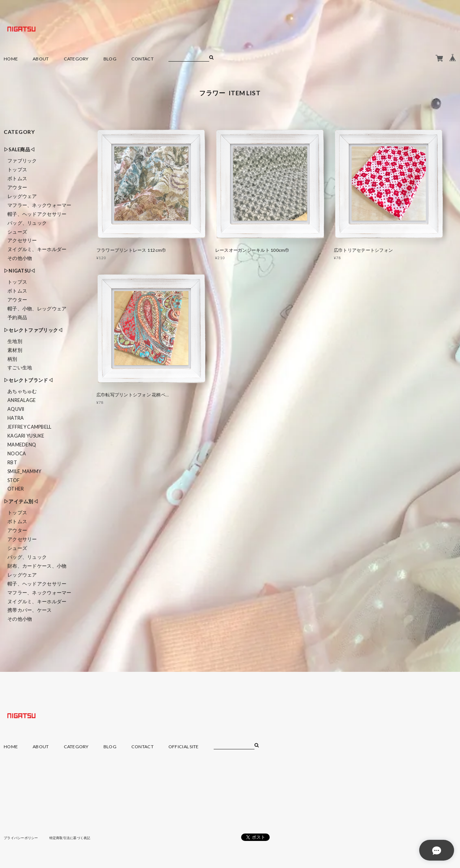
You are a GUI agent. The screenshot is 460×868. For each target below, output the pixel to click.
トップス (17, 170)
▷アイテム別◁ (21, 501)
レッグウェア (22, 196)
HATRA (16, 418)
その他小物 (20, 258)
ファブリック (22, 161)
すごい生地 (20, 368)
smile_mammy (24, 471)
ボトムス (17, 179)
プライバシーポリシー (23, 838)
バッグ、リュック (27, 223)
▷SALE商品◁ (19, 150)
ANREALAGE (22, 400)
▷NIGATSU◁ (20, 271)
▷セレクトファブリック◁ (33, 330)
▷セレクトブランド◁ (28, 380)
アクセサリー (22, 240)
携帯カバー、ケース (30, 610)
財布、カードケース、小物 (37, 566)
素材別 (15, 350)
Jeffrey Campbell (29, 427)
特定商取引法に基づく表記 (76, 838)
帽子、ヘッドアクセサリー (37, 214)
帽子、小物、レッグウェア (37, 309)
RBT (12, 463)
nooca (17, 454)
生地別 (15, 341)
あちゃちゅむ (22, 391)
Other (16, 489)
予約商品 (17, 318)
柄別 (12, 359)
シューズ (17, 232)
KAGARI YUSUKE (26, 436)
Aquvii (16, 409)
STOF (14, 480)
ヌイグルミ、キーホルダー (37, 249)
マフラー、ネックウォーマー (40, 205)
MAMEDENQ (22, 445)
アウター (17, 187)
